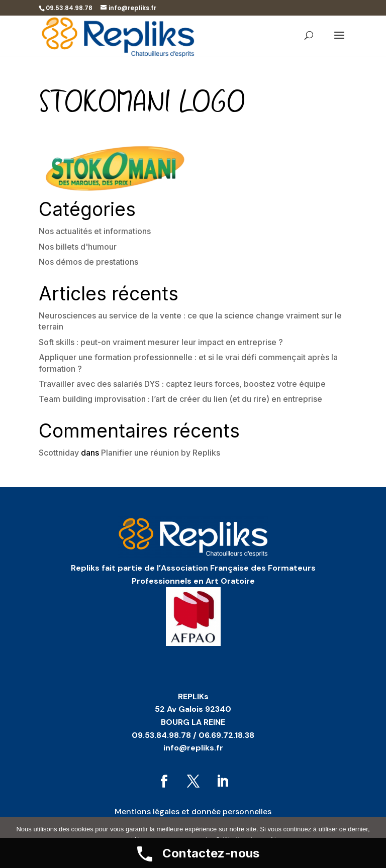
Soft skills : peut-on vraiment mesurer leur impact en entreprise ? (161, 342)
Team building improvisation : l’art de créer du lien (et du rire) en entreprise (180, 399)
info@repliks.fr (193, 748)
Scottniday (59, 453)
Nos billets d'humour (78, 247)
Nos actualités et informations (95, 231)
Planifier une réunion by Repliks (161, 453)
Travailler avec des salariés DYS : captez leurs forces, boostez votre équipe (182, 384)
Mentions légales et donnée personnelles (193, 811)
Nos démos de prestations (88, 262)
